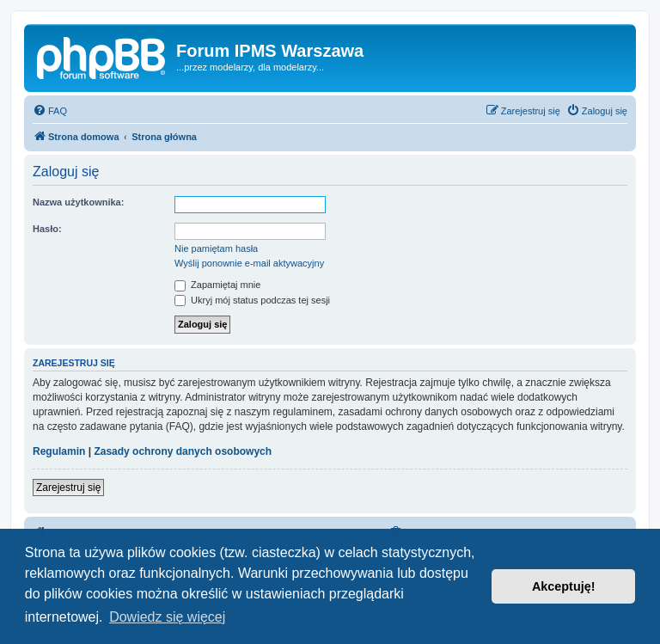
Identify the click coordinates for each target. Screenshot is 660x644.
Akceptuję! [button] (564, 586)
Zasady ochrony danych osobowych (183, 451)
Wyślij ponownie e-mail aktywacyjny (249, 263)
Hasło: (47, 229)
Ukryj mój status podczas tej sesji (252, 300)
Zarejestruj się (68, 488)
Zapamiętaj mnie (217, 285)
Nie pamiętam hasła (216, 248)
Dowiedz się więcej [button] (167, 617)
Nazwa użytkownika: (78, 202)
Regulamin (59, 451)
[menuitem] (50, 111)
